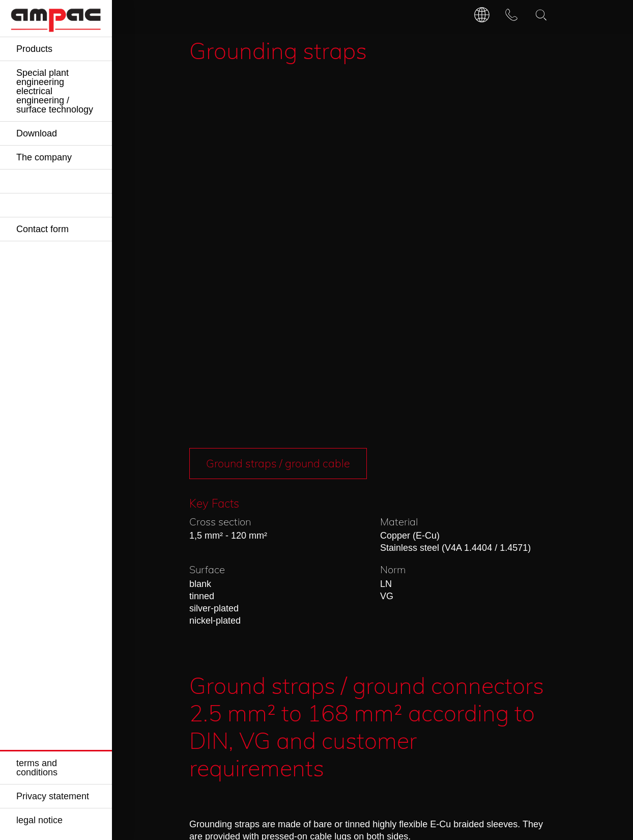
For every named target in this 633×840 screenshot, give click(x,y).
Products (34, 49)
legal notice (39, 820)
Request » (255, 636)
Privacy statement (53, 796)
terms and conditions (37, 768)
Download (37, 133)
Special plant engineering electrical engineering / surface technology (55, 91)
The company (44, 157)
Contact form (42, 229)
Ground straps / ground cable (281, 88)
